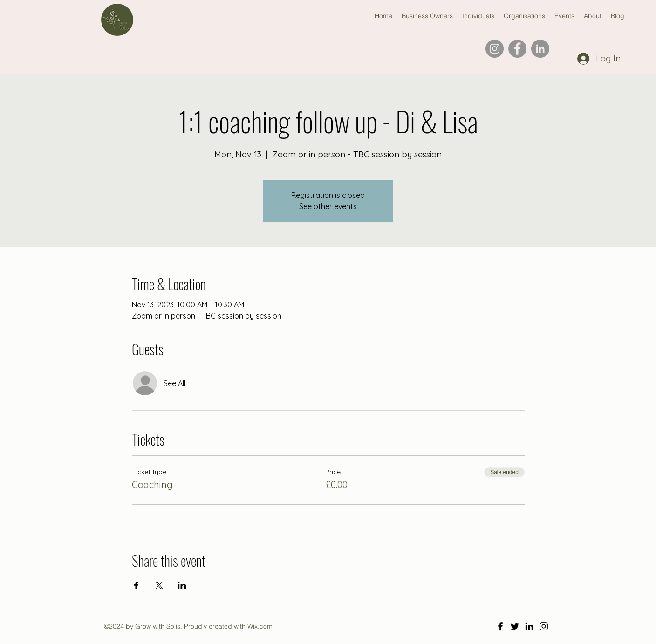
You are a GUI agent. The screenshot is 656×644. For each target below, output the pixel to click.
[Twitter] (515, 626)
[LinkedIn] (540, 49)
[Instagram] (495, 49)
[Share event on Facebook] (136, 585)
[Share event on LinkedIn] (182, 585)
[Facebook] (517, 49)
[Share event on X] (159, 585)
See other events (328, 206)
